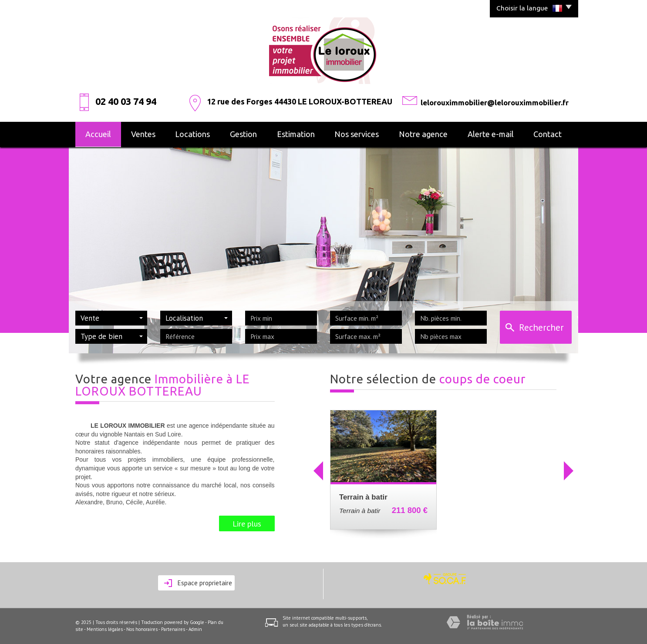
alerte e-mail (491, 134)
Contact (548, 134)
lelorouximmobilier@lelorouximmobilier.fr (495, 102)
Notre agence (423, 134)
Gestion (243, 134)
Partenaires (173, 629)
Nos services (357, 134)
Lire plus (247, 523)
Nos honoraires (142, 629)
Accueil (98, 134)
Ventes (143, 134)
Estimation (296, 134)
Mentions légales (105, 629)
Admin (195, 629)
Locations (192, 134)
